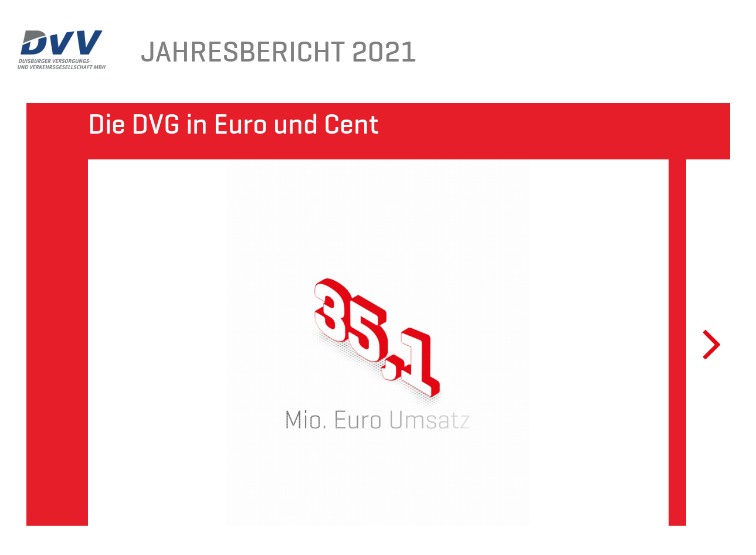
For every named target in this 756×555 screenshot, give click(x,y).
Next (704, 343)
